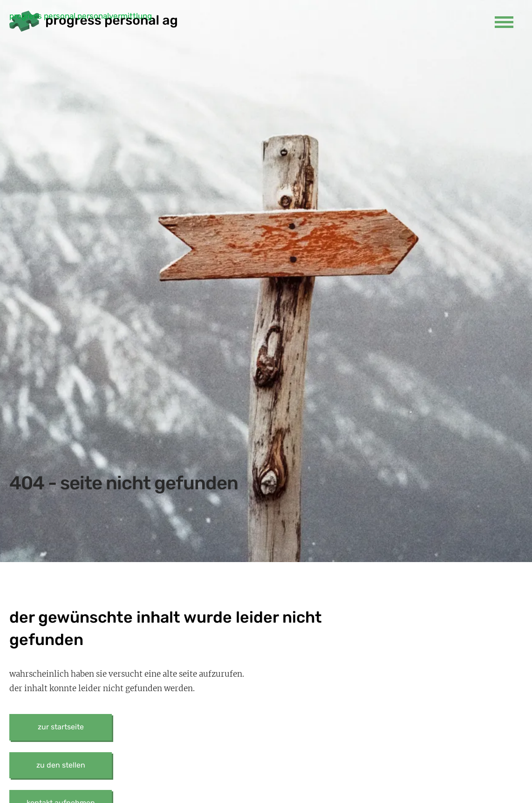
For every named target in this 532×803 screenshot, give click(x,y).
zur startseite (61, 727)
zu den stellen (61, 765)
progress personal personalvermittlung (81, 16)
